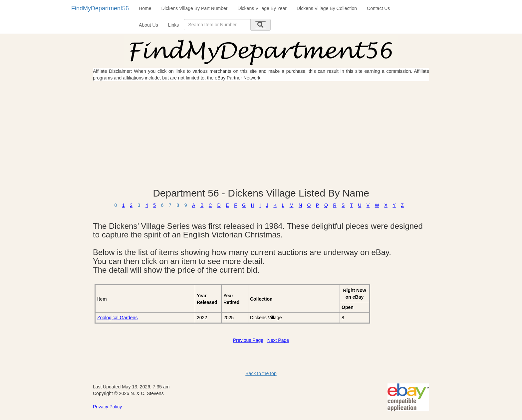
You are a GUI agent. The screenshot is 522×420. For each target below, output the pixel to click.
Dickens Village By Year (262, 8)
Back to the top (261, 373)
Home (145, 8)
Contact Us (378, 8)
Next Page (278, 340)
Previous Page (248, 340)
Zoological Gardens (117, 318)
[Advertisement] (261, 134)
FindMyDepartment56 (100, 8)
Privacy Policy (107, 407)
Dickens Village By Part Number (194, 8)
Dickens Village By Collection (327, 8)
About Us (148, 25)
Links (174, 25)
